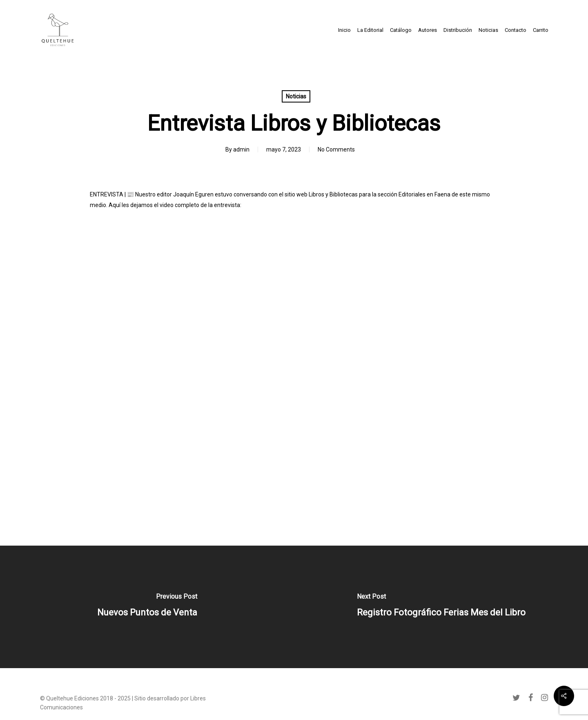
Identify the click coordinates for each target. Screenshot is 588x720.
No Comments (336, 149)
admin (241, 149)
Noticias (296, 96)
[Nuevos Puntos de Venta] (147, 607)
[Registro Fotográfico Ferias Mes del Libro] (441, 607)
